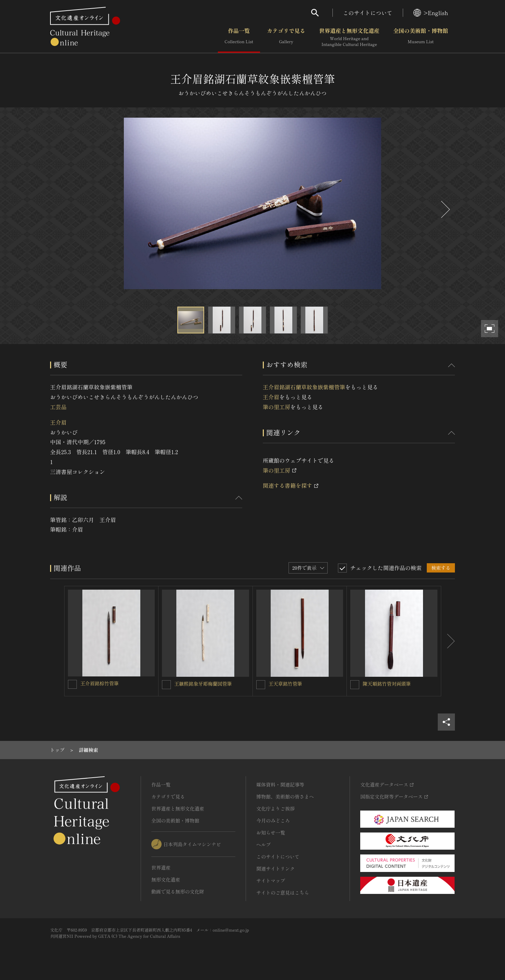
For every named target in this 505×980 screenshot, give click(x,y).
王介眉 (58, 422)
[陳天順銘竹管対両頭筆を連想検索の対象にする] (355, 685)
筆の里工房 (277, 407)
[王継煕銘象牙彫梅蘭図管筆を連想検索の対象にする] (166, 685)
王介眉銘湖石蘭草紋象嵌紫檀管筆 (304, 387)
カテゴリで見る (286, 37)
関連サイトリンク (275, 869)
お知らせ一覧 (271, 833)
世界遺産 (161, 867)
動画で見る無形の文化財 (178, 892)
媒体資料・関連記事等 (280, 784)
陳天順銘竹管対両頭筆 (387, 684)
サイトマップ (271, 881)
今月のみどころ (273, 820)
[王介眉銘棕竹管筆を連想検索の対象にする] (72, 684)
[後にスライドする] (445, 209)
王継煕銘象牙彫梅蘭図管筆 (203, 684)
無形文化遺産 (166, 879)
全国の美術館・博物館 (421, 37)
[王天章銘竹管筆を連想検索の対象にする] (261, 685)
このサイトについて (368, 13)
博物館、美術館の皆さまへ (285, 796)
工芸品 (58, 407)
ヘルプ (263, 845)
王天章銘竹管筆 (285, 684)
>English (431, 13)
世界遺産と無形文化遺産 (349, 37)
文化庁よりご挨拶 (275, 808)
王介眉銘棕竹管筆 (99, 683)
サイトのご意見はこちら (283, 893)
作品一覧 (239, 37)
